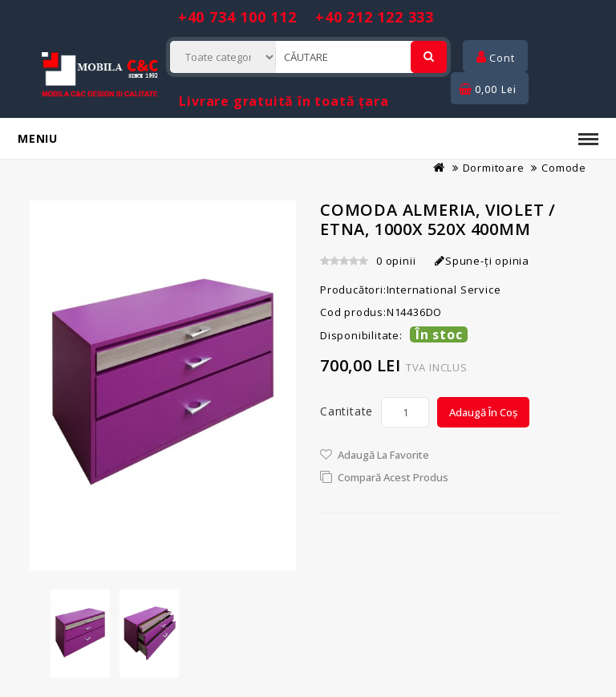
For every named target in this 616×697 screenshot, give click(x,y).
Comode (564, 168)
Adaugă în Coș (483, 412)
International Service (444, 290)
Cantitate (346, 411)
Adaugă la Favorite (383, 455)
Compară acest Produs (393, 477)
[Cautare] (429, 57)
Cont (496, 58)
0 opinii (396, 261)
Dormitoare (494, 168)
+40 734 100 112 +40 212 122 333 (306, 17)
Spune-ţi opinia (482, 261)
